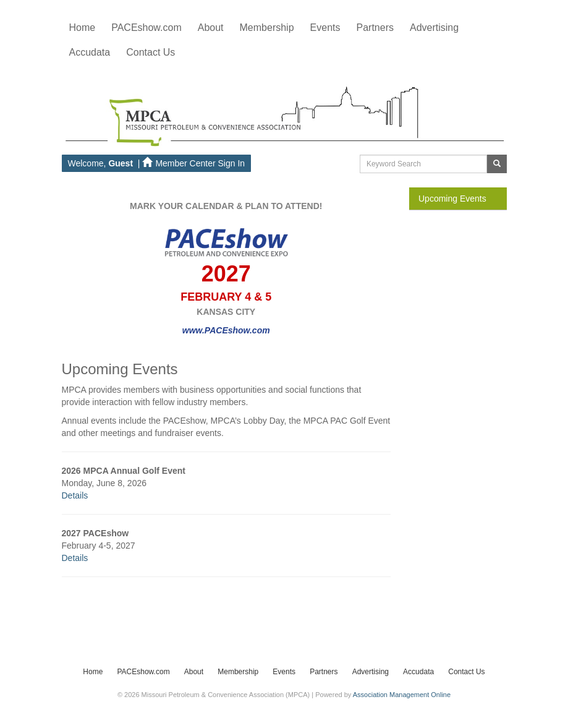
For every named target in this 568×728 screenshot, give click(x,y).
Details (75, 495)
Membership (238, 672)
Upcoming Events (452, 199)
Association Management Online (402, 695)
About (194, 672)
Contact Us (466, 672)
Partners (324, 672)
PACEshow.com (143, 672)
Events (284, 672)
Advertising (371, 672)
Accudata (418, 672)
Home (83, 28)
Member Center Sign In (193, 163)
